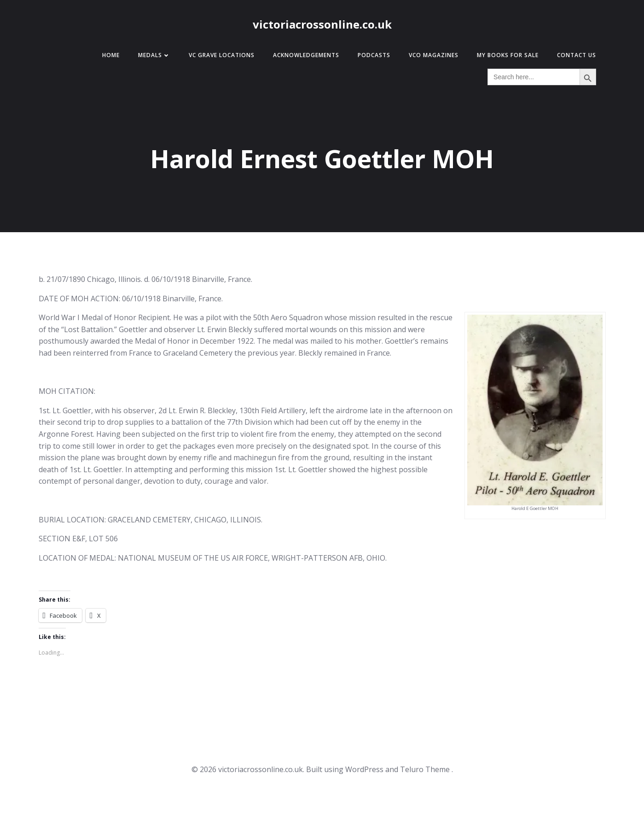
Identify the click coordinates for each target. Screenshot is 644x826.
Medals (154, 55)
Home (111, 55)
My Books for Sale (508, 55)
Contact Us (577, 55)
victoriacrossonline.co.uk (322, 24)
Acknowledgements (306, 55)
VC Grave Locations (222, 55)
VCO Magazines (434, 55)
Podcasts (374, 55)
